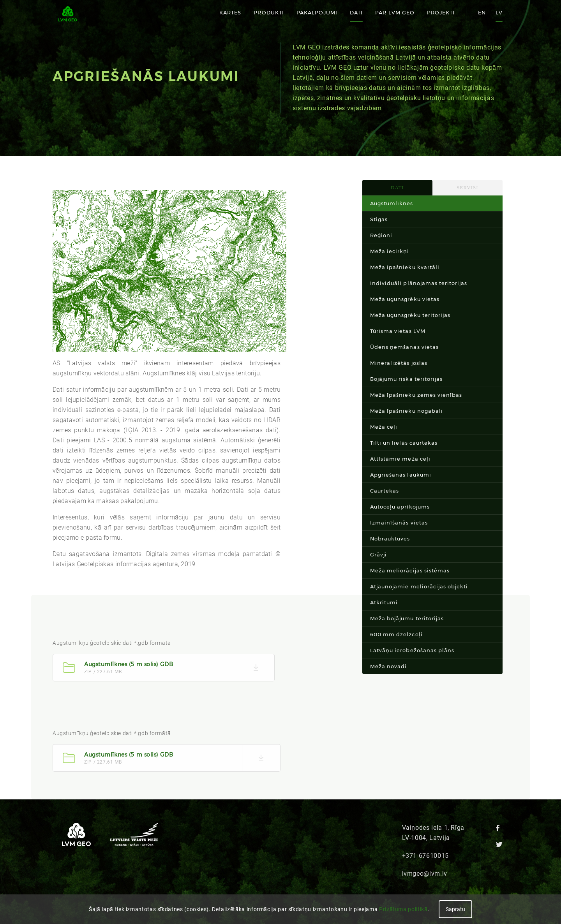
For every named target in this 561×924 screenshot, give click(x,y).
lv (499, 12)
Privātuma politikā (403, 909)
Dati (356, 12)
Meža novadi (388, 666)
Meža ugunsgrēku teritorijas (410, 315)
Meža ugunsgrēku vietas (405, 299)
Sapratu (455, 909)
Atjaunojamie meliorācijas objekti (419, 586)
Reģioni (381, 235)
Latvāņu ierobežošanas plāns (412, 650)
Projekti (441, 12)
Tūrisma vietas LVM (398, 331)
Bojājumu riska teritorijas (406, 379)
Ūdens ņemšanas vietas (404, 347)
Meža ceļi (384, 427)
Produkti (269, 12)
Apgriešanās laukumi (401, 475)
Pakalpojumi (317, 12)
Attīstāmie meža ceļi (400, 459)
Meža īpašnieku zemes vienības (416, 395)
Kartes (230, 12)
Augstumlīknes (392, 203)
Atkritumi (384, 602)
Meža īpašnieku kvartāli (405, 267)
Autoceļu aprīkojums (400, 507)
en (482, 12)
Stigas (379, 219)
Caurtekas (385, 491)
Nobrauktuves (390, 539)
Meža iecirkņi (390, 251)
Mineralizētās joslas (399, 363)
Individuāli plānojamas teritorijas (419, 283)
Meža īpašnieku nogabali (407, 411)
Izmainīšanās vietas (399, 523)
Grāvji (378, 554)
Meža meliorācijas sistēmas (410, 570)
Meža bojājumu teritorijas (407, 618)
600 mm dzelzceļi (396, 634)
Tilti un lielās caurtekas (404, 443)
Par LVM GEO (395, 12)
